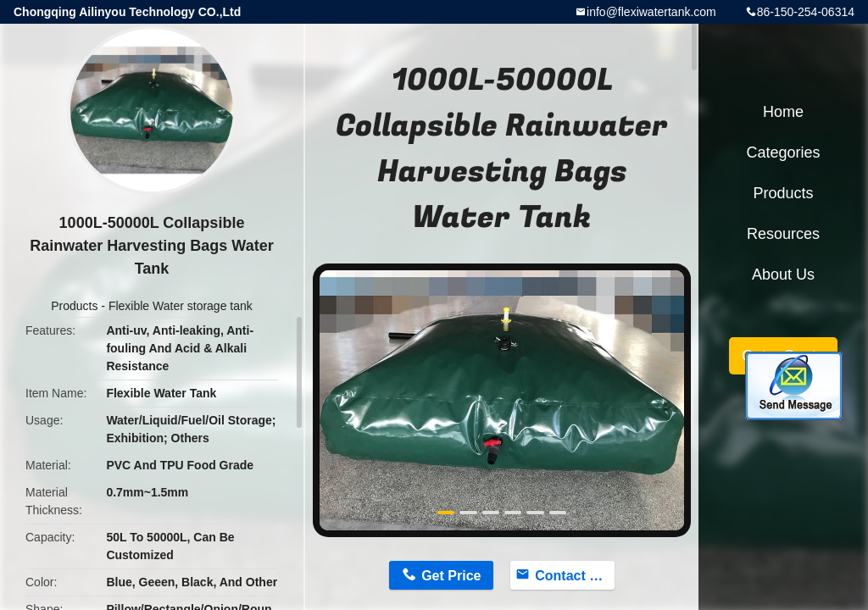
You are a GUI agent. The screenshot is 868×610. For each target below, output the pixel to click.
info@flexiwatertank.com (651, 12)
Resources (783, 234)
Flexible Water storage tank (181, 306)
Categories (783, 152)
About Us (783, 274)
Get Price (451, 576)
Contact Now (575, 576)
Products (74, 306)
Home (783, 112)
